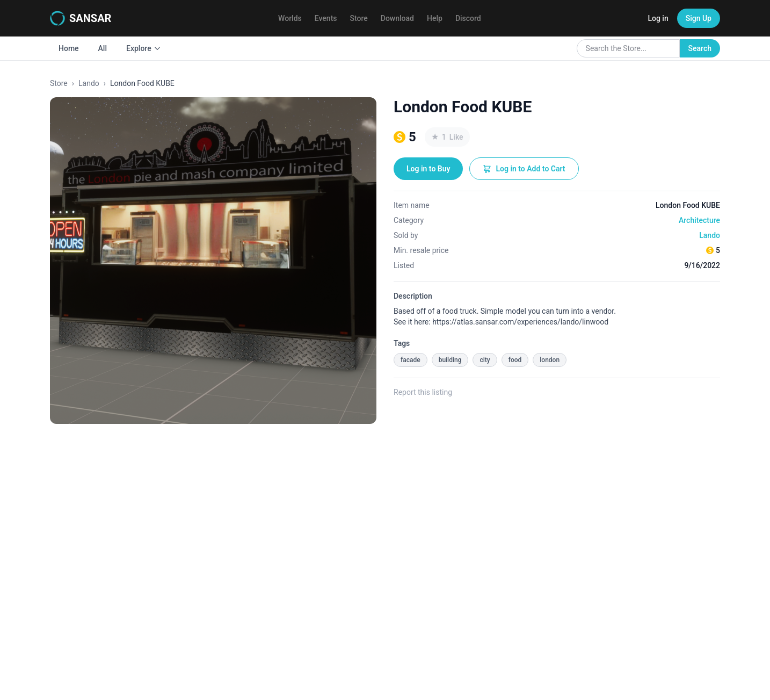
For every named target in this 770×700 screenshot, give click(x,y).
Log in (658, 18)
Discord (468, 18)
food (515, 360)
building (450, 360)
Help (435, 18)
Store (359, 18)
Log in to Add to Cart (524, 169)
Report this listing (423, 392)
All (103, 48)
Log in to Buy (428, 169)
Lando (89, 83)
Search (700, 48)
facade (411, 360)
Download (397, 18)
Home (69, 48)
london (550, 360)
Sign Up (699, 18)
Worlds (290, 18)
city (485, 360)
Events (326, 18)
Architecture (699, 220)
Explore (144, 48)
